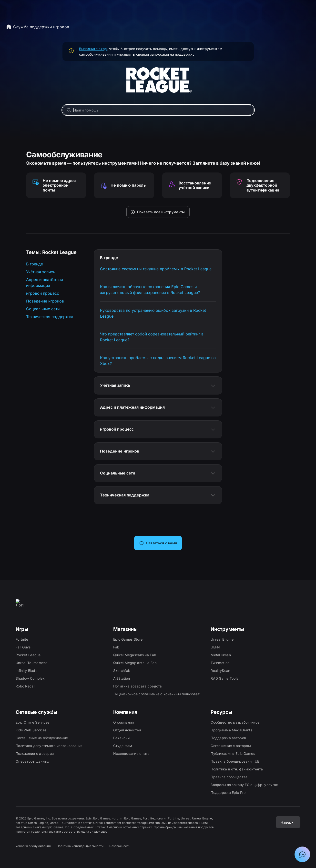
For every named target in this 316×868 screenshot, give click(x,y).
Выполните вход (93, 49)
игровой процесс (43, 293)
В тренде (35, 264)
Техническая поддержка (50, 317)
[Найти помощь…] (158, 110)
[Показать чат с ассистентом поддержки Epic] (302, 854)
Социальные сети (43, 309)
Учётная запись (41, 272)
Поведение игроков (45, 301)
